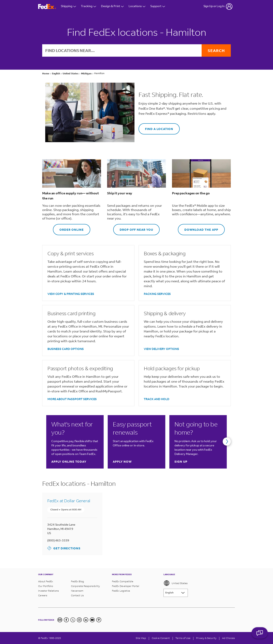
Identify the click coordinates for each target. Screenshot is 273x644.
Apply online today (69, 462)
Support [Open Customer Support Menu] (158, 6)
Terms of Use (183, 638)
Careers (43, 595)
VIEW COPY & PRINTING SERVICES (71, 294)
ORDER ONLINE (68, 228)
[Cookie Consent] (161, 638)
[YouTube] (92, 620)
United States (176, 583)
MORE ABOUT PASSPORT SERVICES (72, 399)
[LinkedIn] (86, 620)
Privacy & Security (206, 638)
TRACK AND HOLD (157, 399)
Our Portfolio (46, 586)
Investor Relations (48, 591)
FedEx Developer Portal (126, 586)
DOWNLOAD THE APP (198, 228)
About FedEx (46, 581)
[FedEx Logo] (47, 7)
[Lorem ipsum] (176, 593)
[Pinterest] (99, 620)
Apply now (122, 462)
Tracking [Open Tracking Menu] (89, 6)
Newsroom (77, 591)
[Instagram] (79, 620)
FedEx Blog (77, 581)
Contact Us (77, 595)
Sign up (181, 462)
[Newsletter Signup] (60, 620)
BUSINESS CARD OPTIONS (66, 349)
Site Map (141, 638)
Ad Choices (228, 638)
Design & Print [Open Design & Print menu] (112, 6)
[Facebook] (66, 620)
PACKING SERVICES (157, 294)
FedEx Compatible (123, 581)
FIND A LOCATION (156, 127)
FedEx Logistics (121, 591)
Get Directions (64, 548)
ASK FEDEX (260, 633)
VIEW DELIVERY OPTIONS (161, 349)
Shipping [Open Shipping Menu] (68, 6)
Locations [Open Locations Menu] (137, 6)
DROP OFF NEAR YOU (133, 228)
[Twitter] (73, 620)
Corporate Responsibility (85, 586)
